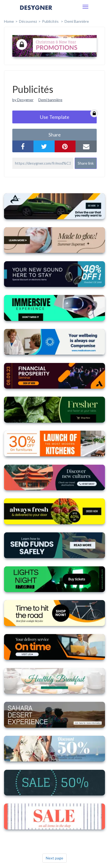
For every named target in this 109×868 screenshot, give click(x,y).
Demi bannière (77, 21)
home (9, 21)
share (55, 135)
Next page (54, 858)
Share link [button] (86, 163)
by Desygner (23, 100)
